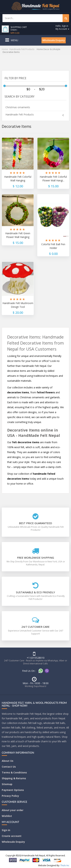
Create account (12, 836)
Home (5, 49)
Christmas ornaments (18, 107)
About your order (13, 810)
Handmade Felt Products (22, 49)
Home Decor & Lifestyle (49, 49)
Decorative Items (11, 52)
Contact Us (9, 767)
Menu (14, 40)
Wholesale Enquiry (54, 40)
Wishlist (7, 816)
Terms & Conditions (14, 772)
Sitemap (7, 784)
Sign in (6, 830)
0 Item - (15, 31)
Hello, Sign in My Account (62, 27)
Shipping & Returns (14, 778)
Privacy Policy (10, 796)
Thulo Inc (65, 865)
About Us (8, 761)
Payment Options (13, 790)
